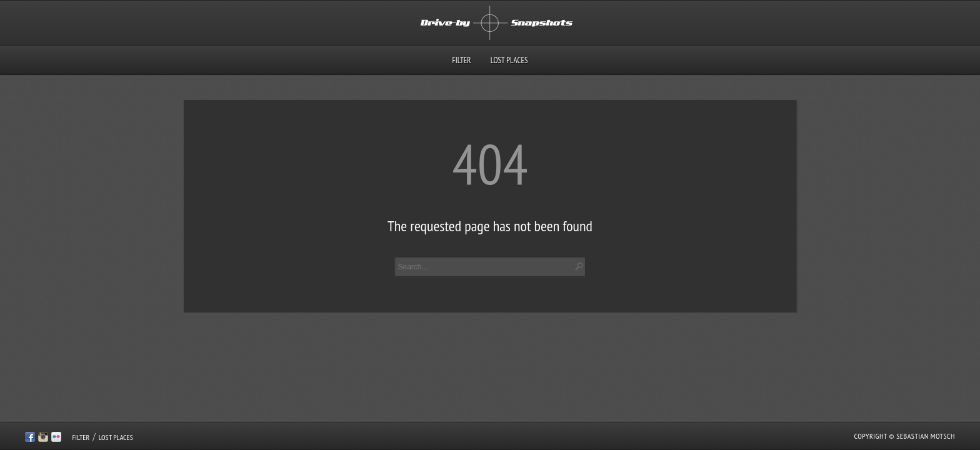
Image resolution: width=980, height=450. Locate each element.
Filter (461, 60)
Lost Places (509, 60)
